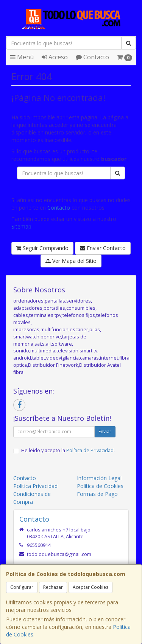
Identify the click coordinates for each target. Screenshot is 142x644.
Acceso (55, 57)
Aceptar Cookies (91, 587)
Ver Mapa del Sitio (71, 261)
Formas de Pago (97, 494)
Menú (22, 57)
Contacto (92, 57)
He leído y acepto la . (68, 450)
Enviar (105, 432)
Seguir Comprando (42, 248)
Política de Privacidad (90, 450)
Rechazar (53, 587)
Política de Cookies (100, 486)
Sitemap (21, 226)
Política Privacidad (35, 486)
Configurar (22, 587)
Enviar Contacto (103, 248)
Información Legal (99, 478)
